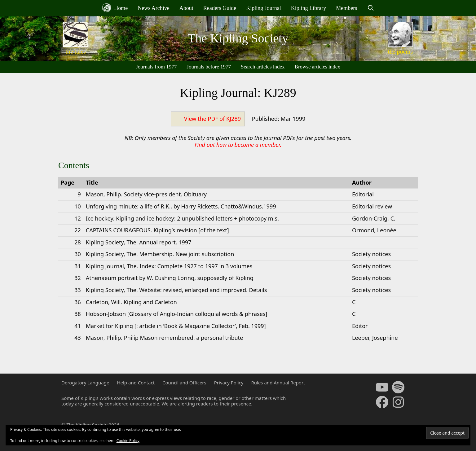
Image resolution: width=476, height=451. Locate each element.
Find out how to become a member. (238, 145)
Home (115, 8)
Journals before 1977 (209, 67)
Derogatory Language (85, 383)
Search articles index (263, 67)
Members (346, 8)
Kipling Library (309, 8)
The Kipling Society (238, 38)
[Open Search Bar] (370, 8)
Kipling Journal (264, 8)
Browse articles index (317, 67)
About (186, 8)
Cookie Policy (128, 441)
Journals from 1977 (156, 67)
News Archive (153, 8)
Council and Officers (184, 383)
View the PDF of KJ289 (212, 119)
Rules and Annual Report (278, 383)
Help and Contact (136, 383)
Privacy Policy (229, 383)
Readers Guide (220, 8)
